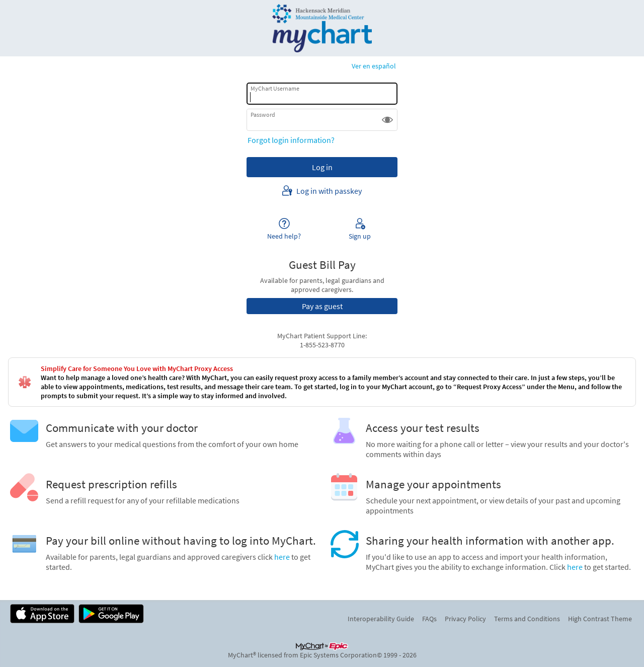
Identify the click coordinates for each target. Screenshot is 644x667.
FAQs (429, 619)
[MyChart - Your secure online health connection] (322, 28)
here (282, 557)
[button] (387, 120)
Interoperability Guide (381, 619)
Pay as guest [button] (322, 306)
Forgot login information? (291, 140)
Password (263, 115)
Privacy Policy (465, 619)
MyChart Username (275, 88)
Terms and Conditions (527, 619)
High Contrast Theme (600, 619)
